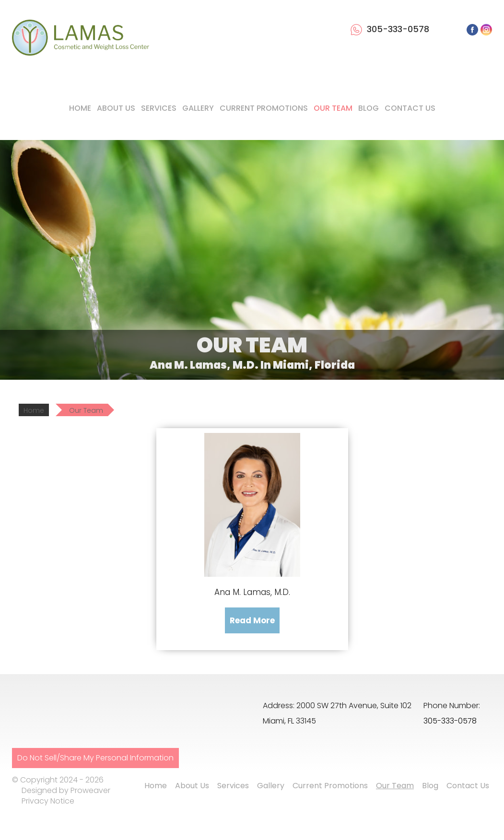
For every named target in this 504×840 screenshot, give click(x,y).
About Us (116, 108)
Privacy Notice (48, 801)
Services (159, 108)
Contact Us (410, 108)
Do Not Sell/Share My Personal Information (95, 758)
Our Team (333, 108)
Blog (369, 108)
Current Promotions (264, 108)
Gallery (198, 108)
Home (80, 108)
